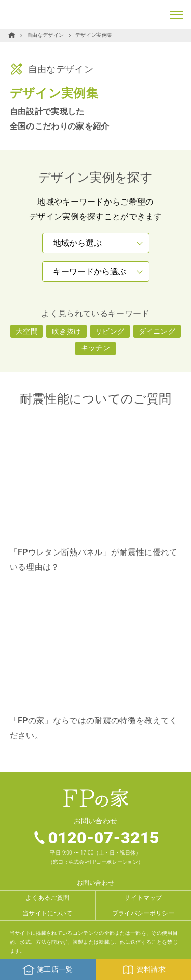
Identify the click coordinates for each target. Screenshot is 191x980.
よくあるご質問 (47, 898)
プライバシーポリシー (143, 913)
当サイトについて (48, 913)
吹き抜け (66, 331)
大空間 (27, 331)
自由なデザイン (45, 35)
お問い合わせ (96, 883)
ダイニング (157, 331)
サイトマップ (143, 898)
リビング (110, 331)
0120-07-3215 (103, 838)
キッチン (95, 348)
